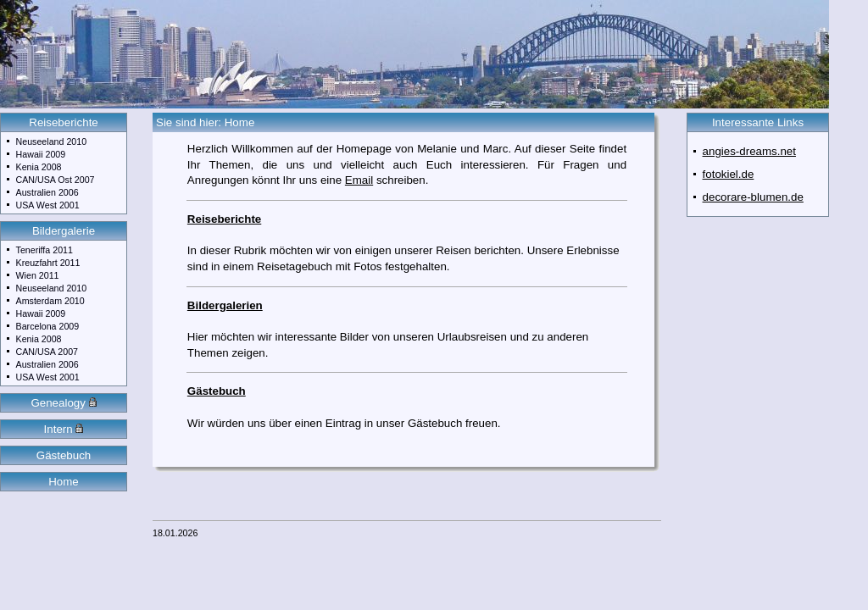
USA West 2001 (48, 205)
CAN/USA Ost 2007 (56, 180)
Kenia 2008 (39, 167)
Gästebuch (64, 455)
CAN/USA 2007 (47, 352)
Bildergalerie (64, 231)
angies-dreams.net (749, 151)
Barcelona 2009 (48, 326)
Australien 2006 (47, 192)
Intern (64, 429)
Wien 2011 (38, 275)
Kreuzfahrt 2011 (48, 263)
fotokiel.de (729, 174)
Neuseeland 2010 (52, 141)
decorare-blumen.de (753, 197)
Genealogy (63, 403)
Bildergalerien (225, 305)
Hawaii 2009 (41, 154)
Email (359, 180)
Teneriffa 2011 (45, 250)
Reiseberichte (64, 122)
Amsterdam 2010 (50, 301)
